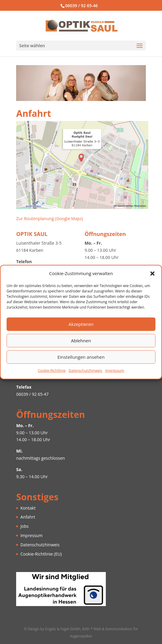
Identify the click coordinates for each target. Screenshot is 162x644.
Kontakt (28, 508)
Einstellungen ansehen (81, 357)
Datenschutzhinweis (85, 371)
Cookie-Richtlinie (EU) (41, 554)
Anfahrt (28, 517)
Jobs (24, 526)
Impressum (115, 371)
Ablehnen (81, 341)
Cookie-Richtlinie (52, 371)
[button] (152, 274)
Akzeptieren (81, 324)
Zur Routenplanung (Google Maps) (49, 218)
